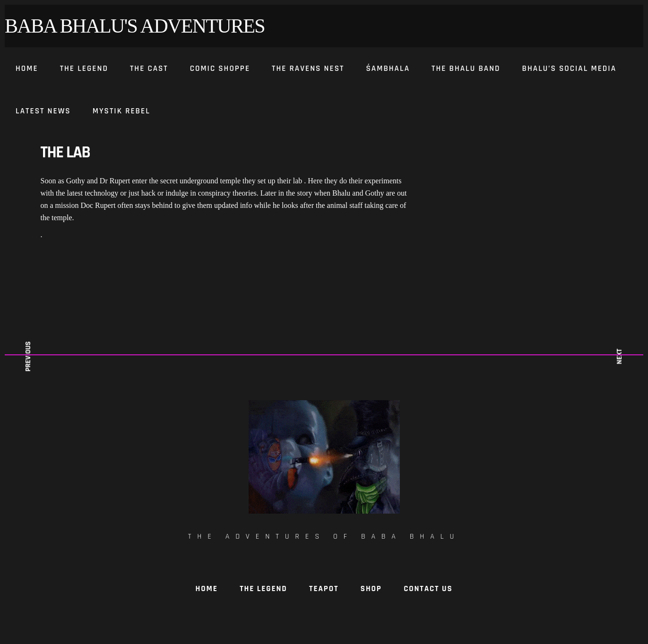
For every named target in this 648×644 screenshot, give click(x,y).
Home (207, 589)
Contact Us (428, 589)
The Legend (263, 589)
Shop (371, 589)
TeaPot (324, 589)
